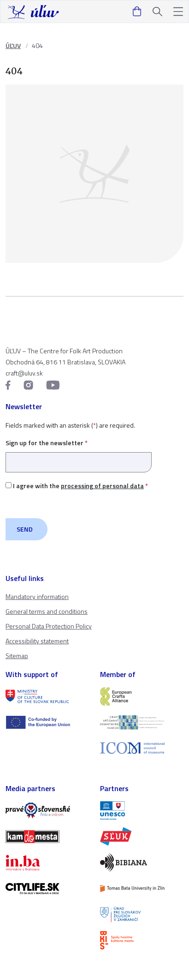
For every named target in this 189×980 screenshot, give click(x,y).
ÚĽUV (13, 45)
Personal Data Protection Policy (49, 626)
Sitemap (17, 656)
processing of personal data (102, 486)
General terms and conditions (47, 611)
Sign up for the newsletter (79, 452)
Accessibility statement (37, 641)
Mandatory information (37, 596)
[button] (178, 12)
